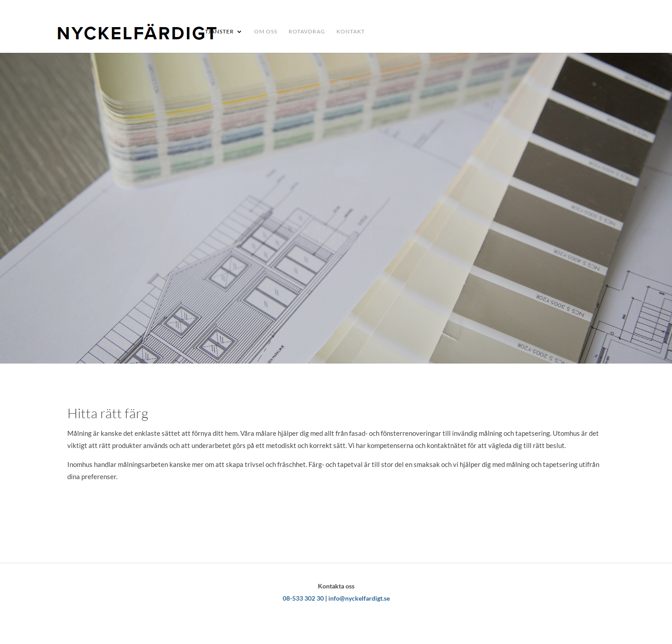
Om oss (266, 32)
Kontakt (351, 32)
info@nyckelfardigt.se (359, 598)
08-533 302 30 (303, 598)
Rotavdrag (307, 32)
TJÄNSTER (219, 32)
